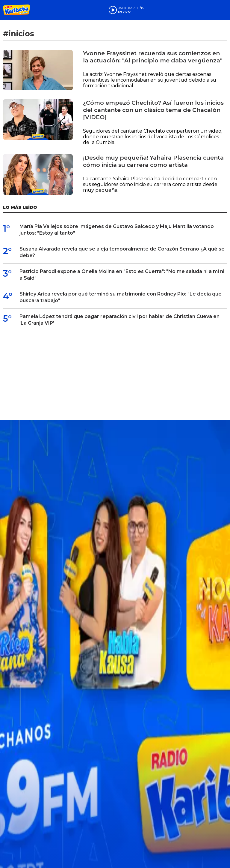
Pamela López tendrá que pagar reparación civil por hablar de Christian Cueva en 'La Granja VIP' (119, 320)
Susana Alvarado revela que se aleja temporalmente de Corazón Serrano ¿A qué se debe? (122, 252)
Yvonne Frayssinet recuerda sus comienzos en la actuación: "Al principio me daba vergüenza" (153, 57)
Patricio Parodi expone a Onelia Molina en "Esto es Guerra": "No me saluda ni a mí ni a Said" (122, 275)
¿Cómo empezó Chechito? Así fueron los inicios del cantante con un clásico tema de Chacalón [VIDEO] (153, 110)
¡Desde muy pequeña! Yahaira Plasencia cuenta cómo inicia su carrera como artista (153, 161)
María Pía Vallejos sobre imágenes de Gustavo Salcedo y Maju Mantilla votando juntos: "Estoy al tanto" (117, 230)
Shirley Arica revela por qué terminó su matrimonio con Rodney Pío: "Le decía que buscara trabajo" (121, 297)
